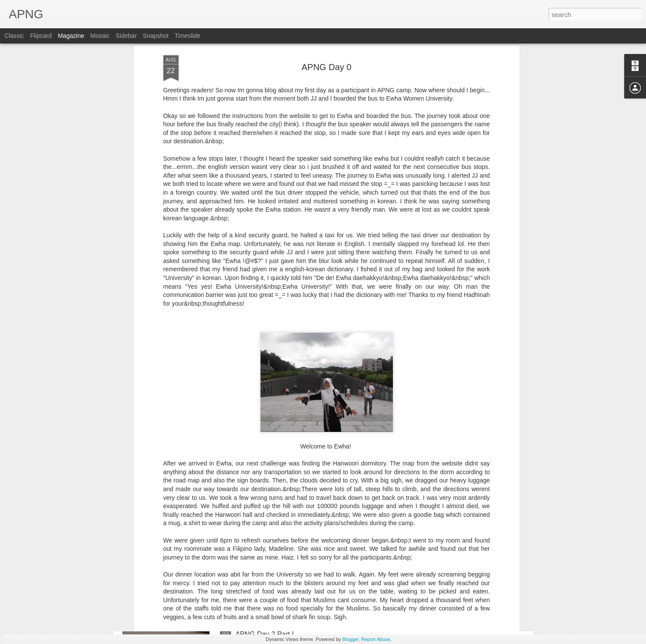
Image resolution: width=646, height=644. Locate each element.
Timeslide (188, 36)
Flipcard (41, 36)
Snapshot (156, 36)
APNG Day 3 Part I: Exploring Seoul (291, 481)
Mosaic (100, 36)
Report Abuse (376, 639)
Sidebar (126, 36)
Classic (14, 36)
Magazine (71, 36)
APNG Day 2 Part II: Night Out (184, 580)
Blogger (350, 639)
